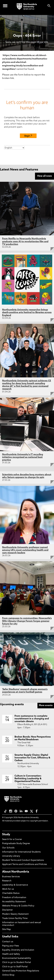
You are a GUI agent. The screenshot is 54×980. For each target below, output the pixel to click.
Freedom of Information (14, 898)
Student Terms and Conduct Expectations (23, 860)
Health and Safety (11, 954)
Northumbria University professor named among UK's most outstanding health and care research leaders (25, 550)
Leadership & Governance (15, 885)
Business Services (11, 877)
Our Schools (8, 848)
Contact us (8, 942)
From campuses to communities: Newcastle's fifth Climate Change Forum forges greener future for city (27, 621)
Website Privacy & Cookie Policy (18, 906)
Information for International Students (21, 852)
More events (46, 705)
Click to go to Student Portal (16, 962)
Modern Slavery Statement (15, 914)
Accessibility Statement (14, 902)
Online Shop (8, 975)
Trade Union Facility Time (15, 918)
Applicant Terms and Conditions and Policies (24, 864)
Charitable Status (11, 893)
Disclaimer (7, 910)
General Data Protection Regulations (21, 971)
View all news (44, 176)
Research (7, 881)
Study (6, 835)
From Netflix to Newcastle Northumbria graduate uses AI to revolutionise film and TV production (25, 241)
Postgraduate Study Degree (16, 844)
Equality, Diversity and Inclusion (18, 950)
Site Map (6, 929)
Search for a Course (12, 839)
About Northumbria (16, 872)
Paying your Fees (11, 946)
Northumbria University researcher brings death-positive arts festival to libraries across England (27, 313)
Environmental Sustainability (17, 958)
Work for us (8, 889)
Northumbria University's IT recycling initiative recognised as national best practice (23, 457)
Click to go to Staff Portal (15, 967)
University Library (11, 856)
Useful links (10, 937)
